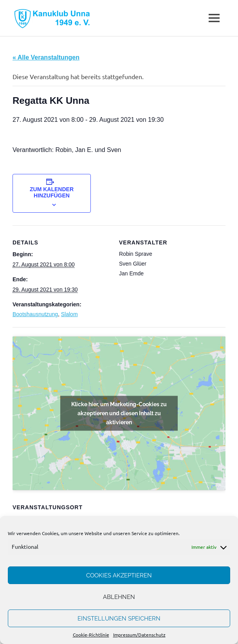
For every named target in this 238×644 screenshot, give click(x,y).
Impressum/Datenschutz (139, 635)
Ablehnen (119, 597)
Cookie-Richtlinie (91, 635)
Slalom (69, 314)
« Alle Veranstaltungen (46, 57)
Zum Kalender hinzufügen (52, 192)
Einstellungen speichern (119, 619)
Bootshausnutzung (35, 314)
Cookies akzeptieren (119, 575)
